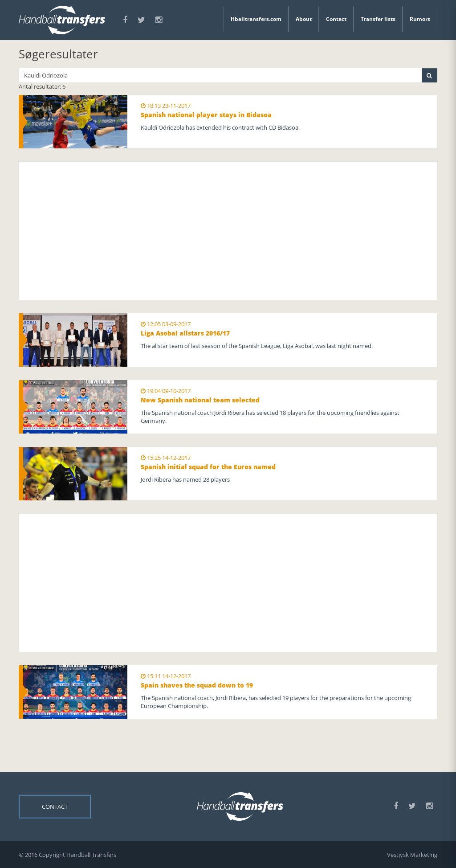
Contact (336, 19)
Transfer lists (378, 19)
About (304, 19)
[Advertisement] (228, 231)
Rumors (420, 19)
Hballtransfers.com (256, 19)
